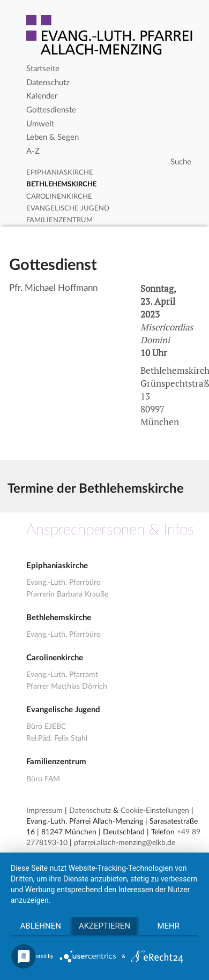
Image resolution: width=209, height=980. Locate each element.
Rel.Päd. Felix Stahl (57, 738)
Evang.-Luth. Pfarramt (62, 675)
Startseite (43, 69)
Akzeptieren (104, 926)
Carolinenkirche (59, 197)
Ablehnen (41, 926)
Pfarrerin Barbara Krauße (67, 594)
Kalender (42, 96)
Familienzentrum (59, 220)
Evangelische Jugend (68, 209)
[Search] (110, 162)
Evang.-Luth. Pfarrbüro (64, 583)
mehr (169, 926)
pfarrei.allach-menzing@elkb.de (125, 843)
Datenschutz (48, 83)
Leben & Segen (53, 137)
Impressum (44, 811)
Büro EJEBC (46, 727)
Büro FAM (43, 779)
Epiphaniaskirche (60, 173)
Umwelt (40, 124)
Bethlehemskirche (61, 184)
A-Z (33, 151)
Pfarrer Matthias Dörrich (67, 687)
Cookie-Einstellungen (155, 811)
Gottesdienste (51, 110)
